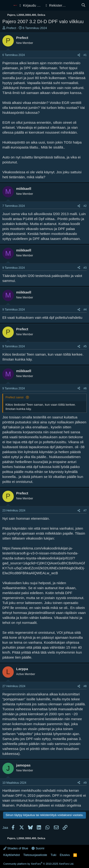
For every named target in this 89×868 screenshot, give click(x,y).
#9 (85, 783)
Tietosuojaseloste (35, 855)
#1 (85, 55)
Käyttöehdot (12, 855)
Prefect (11, 28)
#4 (85, 310)
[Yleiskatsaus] (74, 5)
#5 (85, 346)
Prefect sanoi (15, 397)
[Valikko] (7, 5)
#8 (85, 686)
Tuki (53, 855)
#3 (85, 268)
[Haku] (83, 5)
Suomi (38, 848)
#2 (85, 206)
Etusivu (65, 855)
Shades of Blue (16, 848)
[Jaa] (79, 55)
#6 (85, 388)
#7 (85, 511)
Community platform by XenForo (39, 864)
